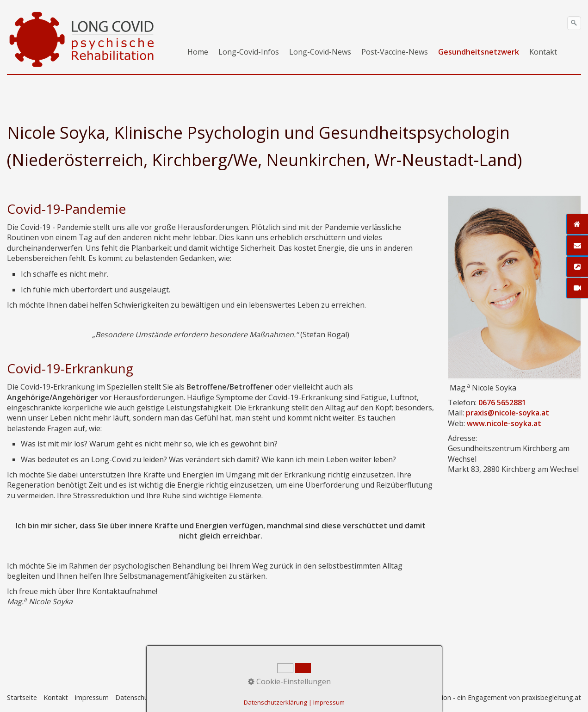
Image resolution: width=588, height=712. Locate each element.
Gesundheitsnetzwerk (479, 52)
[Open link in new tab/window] (514, 287)
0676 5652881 (502, 402)
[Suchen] (574, 23)
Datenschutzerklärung (275, 702)
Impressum (92, 697)
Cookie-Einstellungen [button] (289, 681)
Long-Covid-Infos (249, 52)
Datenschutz (135, 697)
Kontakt (543, 52)
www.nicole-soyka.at (504, 423)
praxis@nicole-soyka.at (508, 413)
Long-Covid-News (320, 52)
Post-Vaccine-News (395, 52)
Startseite (22, 697)
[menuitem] (198, 52)
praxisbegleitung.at (551, 697)
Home (198, 52)
